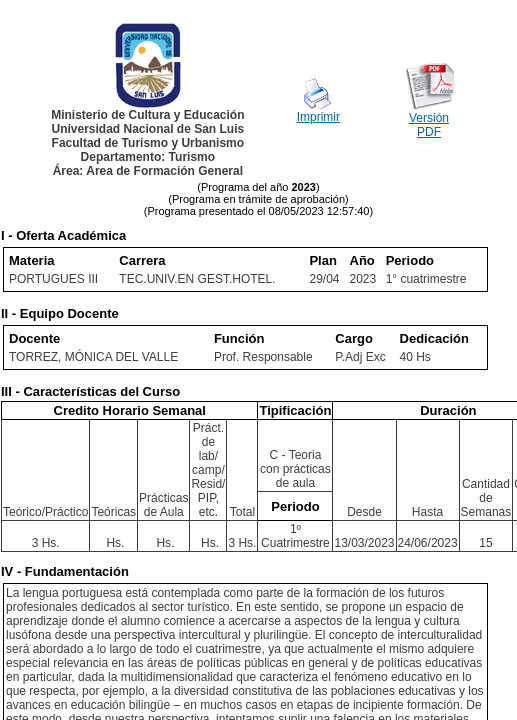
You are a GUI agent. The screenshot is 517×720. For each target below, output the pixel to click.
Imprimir (318, 117)
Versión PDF (429, 125)
